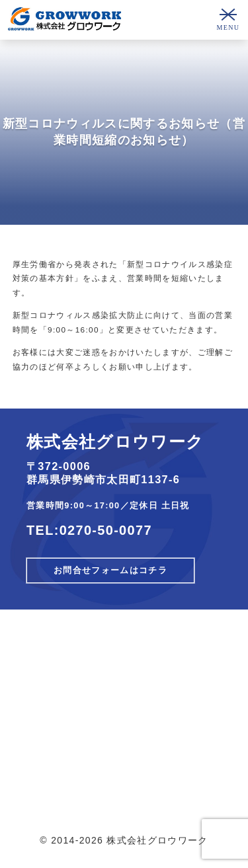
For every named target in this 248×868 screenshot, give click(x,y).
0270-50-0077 (106, 530)
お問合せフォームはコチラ (110, 571)
